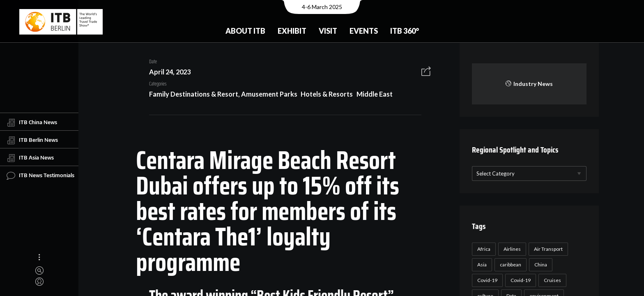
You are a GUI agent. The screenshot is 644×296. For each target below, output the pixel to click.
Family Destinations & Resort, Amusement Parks (220, 94)
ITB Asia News (30, 158)
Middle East (371, 94)
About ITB (245, 31)
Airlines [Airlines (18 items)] (511, 249)
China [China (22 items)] (539, 265)
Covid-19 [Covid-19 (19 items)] (519, 280)
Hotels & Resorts (324, 94)
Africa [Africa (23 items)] (483, 249)
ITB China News (32, 123)
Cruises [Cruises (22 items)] (551, 280)
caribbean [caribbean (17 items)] (509, 265)
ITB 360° (405, 31)
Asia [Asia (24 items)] (481, 265)
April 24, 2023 (167, 72)
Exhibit (292, 31)
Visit (328, 31)
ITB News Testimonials (40, 176)
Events (364, 31)
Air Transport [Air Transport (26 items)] (547, 249)
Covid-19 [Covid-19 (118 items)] (486, 280)
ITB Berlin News (32, 140)
